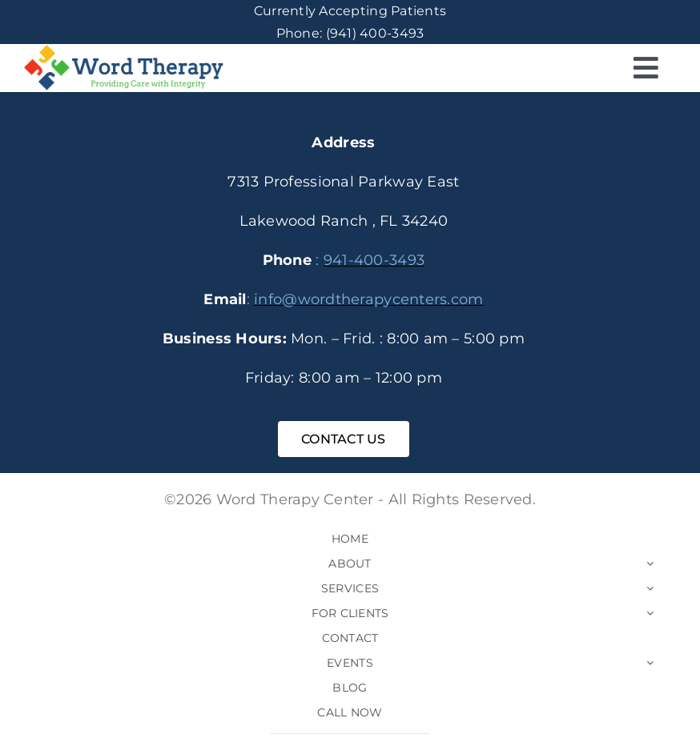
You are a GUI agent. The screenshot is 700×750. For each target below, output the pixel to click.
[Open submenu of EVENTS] (650, 663)
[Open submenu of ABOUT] (650, 564)
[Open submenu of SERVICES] (650, 588)
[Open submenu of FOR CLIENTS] (650, 613)
